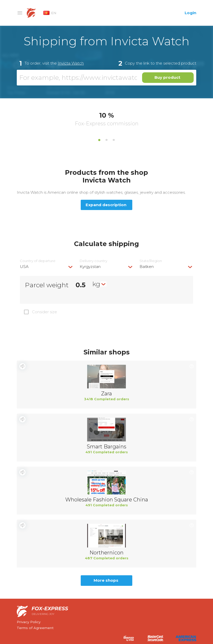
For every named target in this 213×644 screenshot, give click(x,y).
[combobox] (47, 267)
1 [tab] (99, 140)
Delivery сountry (93, 261)
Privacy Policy (29, 622)
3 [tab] (114, 140)
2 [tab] (107, 140)
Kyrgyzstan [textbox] (90, 267)
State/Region (151, 261)
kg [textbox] (96, 284)
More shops (106, 580)
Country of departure (38, 261)
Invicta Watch (71, 63)
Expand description (106, 205)
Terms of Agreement (35, 628)
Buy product (167, 77)
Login (190, 13)
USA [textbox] (24, 267)
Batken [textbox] (147, 267)
